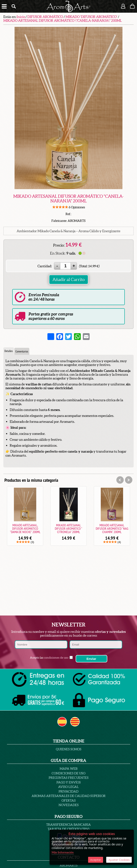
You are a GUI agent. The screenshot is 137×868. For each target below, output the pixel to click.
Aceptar (96, 860)
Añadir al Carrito (69, 280)
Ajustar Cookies (119, 860)
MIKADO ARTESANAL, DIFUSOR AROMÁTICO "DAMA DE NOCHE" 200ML (25, 528)
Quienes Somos (69, 749)
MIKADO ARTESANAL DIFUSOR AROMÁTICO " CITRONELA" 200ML (68, 528)
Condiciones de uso (68, 773)
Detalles (9, 351)
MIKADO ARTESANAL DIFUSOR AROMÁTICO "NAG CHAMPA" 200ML (112, 528)
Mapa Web (68, 769)
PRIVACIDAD (68, 791)
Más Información (63, 852)
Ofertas (69, 800)
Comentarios (22, 351)
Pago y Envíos (69, 782)
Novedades (69, 805)
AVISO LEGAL (68, 787)
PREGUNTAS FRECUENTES (69, 778)
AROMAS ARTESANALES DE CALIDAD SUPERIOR (69, 796)
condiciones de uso (56, 658)
